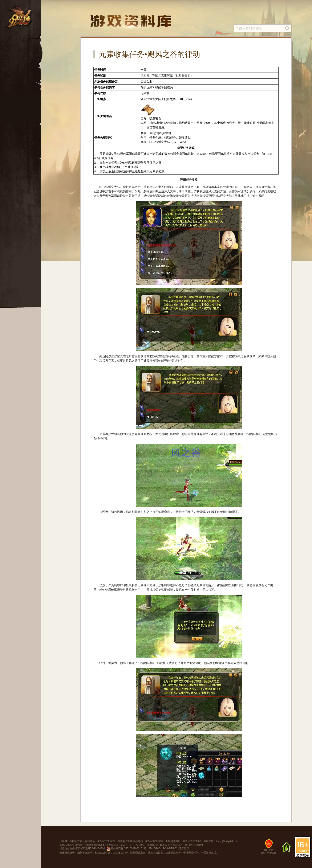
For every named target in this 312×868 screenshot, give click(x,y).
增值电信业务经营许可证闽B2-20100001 (82, 848)
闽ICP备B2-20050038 (269, 849)
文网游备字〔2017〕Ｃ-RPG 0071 (125, 845)
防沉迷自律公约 (194, 845)
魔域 (65, 841)
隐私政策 (184, 848)
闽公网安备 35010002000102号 (126, 849)
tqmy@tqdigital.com (227, 841)
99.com (79, 845)
